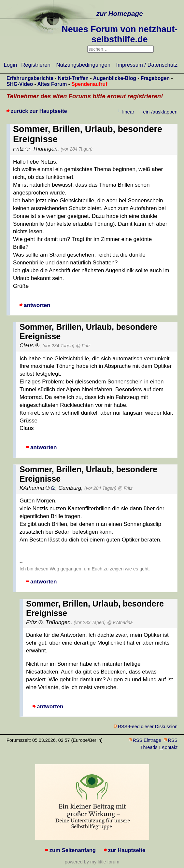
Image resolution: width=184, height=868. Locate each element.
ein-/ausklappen (160, 112)
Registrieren (36, 65)
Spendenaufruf (89, 84)
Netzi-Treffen (73, 78)
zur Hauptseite (127, 850)
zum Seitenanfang (73, 850)
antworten (37, 305)
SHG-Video (20, 84)
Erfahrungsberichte (30, 78)
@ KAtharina (120, 622)
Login (11, 65)
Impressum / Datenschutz (147, 65)
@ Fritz (83, 346)
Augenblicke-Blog (114, 78)
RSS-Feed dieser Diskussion (148, 727)
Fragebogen (155, 78)
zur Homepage (120, 13)
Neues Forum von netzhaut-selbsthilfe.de (120, 34)
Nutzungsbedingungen (83, 65)
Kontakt (170, 747)
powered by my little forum (92, 862)
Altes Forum (52, 84)
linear (128, 112)
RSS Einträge (147, 740)
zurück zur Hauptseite (39, 111)
